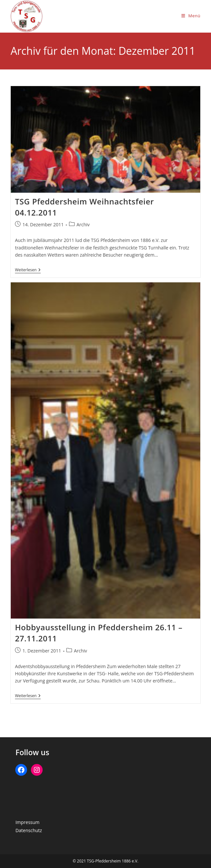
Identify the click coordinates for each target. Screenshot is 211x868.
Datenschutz (28, 830)
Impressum (27, 822)
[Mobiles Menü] (191, 16)
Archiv (83, 224)
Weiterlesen (28, 270)
